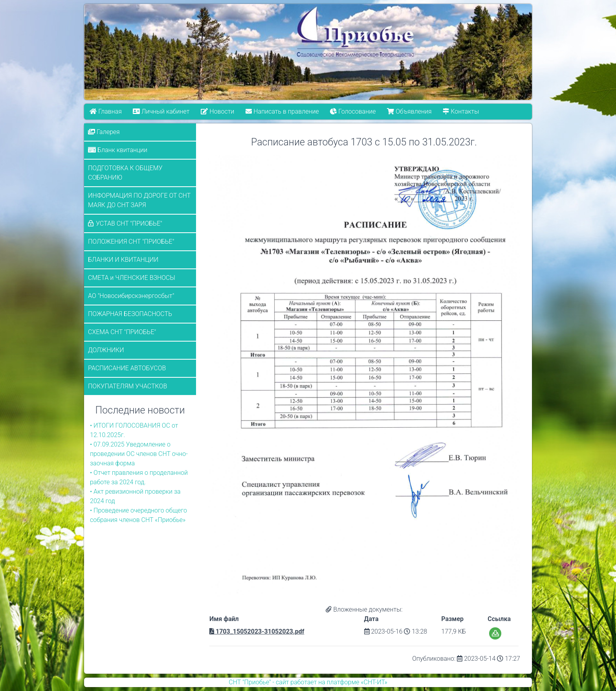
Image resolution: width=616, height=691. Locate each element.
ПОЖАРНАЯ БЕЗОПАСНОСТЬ (130, 314)
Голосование (353, 111)
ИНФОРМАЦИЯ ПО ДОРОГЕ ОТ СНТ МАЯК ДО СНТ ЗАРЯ (139, 200)
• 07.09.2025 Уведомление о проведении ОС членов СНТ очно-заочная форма (139, 454)
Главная (106, 111)
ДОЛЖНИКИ (106, 350)
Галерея (104, 132)
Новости (217, 111)
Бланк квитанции (118, 150)
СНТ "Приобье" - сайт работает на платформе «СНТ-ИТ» (308, 682)
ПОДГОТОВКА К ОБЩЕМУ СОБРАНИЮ (125, 173)
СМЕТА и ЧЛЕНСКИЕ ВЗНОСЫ (132, 278)
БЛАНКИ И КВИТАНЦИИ (123, 260)
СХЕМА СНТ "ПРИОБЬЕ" (122, 332)
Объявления (409, 111)
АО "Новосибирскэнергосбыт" (131, 296)
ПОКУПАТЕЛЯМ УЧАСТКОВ (127, 386)
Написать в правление (282, 111)
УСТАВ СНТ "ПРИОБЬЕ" (129, 223)
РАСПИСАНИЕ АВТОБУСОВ (127, 368)
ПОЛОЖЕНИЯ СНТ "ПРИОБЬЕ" (131, 242)
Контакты (461, 111)
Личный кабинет (161, 111)
